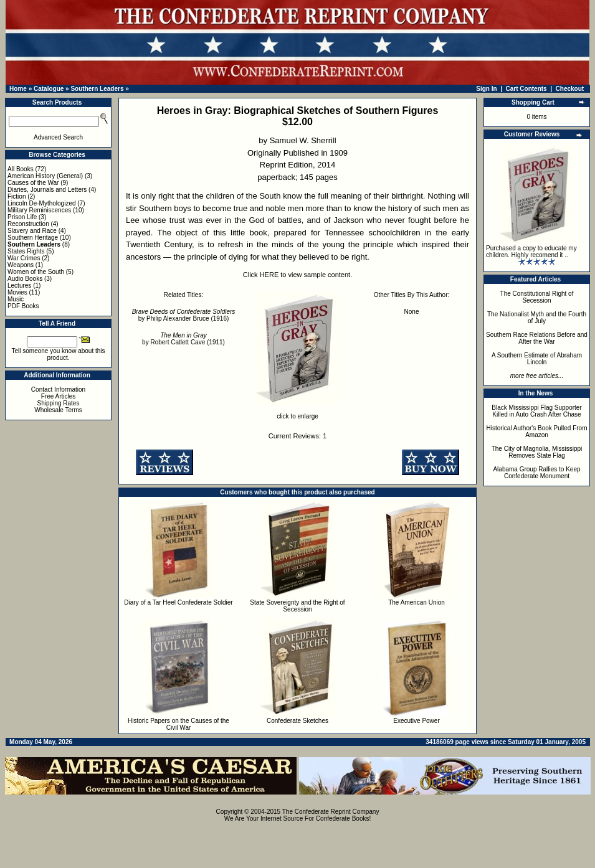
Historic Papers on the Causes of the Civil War (178, 724)
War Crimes (24, 258)
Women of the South (36, 272)
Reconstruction (28, 224)
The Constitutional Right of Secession (537, 297)
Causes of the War (33, 183)
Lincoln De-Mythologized (42, 203)
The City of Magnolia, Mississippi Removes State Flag (537, 452)
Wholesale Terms (58, 410)
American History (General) (45, 176)
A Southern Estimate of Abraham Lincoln (537, 359)
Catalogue (49, 89)
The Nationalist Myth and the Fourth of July (537, 318)
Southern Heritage (33, 238)
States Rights (26, 251)
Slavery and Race (32, 231)
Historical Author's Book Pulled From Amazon (537, 432)
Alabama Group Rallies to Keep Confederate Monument (536, 473)
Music (16, 299)
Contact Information (58, 389)
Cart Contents (526, 89)
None (412, 312)
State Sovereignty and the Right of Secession (297, 606)
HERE (269, 275)
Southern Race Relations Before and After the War (537, 338)
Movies (17, 292)
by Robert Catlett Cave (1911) (183, 339)
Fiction (17, 196)
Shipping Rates (59, 403)
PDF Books (23, 306)
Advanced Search (58, 137)
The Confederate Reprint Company (331, 812)
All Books (21, 169)
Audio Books (25, 279)
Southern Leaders (97, 89)
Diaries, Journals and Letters (47, 190)
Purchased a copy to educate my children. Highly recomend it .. (531, 252)
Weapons (21, 265)
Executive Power (416, 721)
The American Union (417, 602)
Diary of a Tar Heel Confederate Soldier (178, 602)
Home (18, 89)
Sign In (486, 89)
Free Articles (59, 396)
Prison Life (22, 217)
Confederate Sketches (297, 721)
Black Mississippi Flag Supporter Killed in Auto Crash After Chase (537, 411)
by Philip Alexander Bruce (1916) (184, 315)
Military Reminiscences (39, 210)
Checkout (570, 89)
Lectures (19, 285)
